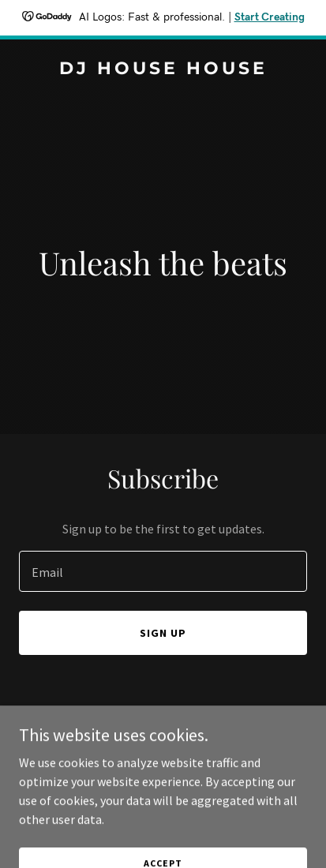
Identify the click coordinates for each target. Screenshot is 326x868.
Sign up (163, 633)
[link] (163, 69)
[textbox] (163, 571)
